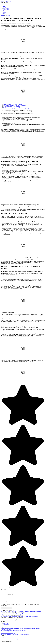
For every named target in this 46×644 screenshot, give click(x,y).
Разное (5, 12)
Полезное (5, 11)
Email (2, 592)
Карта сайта (6, 626)
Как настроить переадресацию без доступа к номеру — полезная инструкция (18, 620)
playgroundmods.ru (5, 4)
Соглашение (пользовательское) (10, 641)
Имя (2, 589)
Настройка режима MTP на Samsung (11, 107)
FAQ (4, 6)
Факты (5, 13)
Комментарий (4, 603)
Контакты (5, 625)
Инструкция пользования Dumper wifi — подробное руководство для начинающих (19, 618)
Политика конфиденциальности (10, 639)
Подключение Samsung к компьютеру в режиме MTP (15, 105)
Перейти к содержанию (6, 1)
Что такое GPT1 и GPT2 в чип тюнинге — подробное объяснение (15, 636)
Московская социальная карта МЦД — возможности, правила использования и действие (21, 613)
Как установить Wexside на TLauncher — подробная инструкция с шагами (17, 616)
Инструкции (6, 8)
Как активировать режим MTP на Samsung (13, 104)
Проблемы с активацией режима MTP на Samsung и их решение (18, 108)
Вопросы (5, 7)
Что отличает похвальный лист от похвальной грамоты (13, 632)
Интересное (6, 10)
